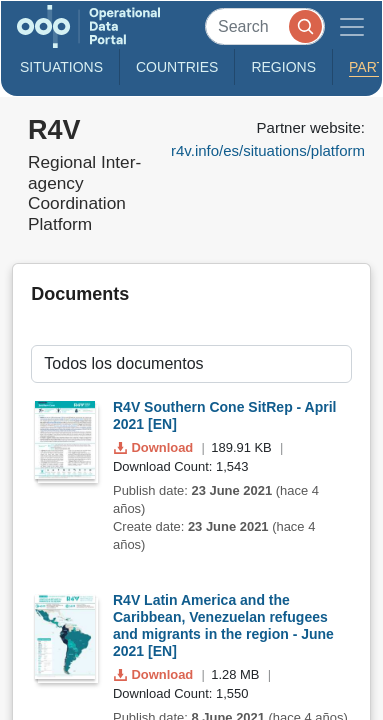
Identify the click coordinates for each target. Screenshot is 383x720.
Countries (177, 67)
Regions (283, 67)
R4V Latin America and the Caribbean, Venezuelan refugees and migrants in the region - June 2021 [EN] (223, 625)
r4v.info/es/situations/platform (268, 150)
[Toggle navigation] (352, 26)
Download (155, 447)
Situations (61, 67)
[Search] (265, 26)
